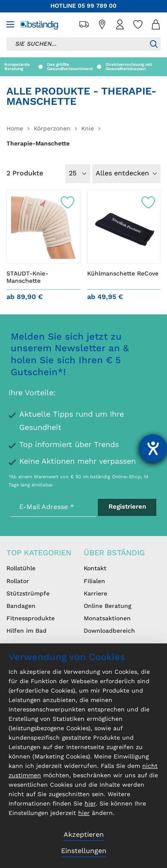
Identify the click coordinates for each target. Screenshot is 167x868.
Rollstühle (21, 569)
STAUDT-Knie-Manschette (27, 278)
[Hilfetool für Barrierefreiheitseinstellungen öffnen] (153, 448)
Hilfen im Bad (26, 631)
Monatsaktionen (107, 619)
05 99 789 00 (97, 6)
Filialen (94, 581)
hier (90, 804)
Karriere (95, 594)
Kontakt (95, 569)
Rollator (18, 581)
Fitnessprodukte (31, 619)
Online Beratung (108, 606)
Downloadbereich (109, 631)
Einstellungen (84, 851)
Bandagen (21, 606)
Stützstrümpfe (28, 594)
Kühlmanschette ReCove (123, 274)
